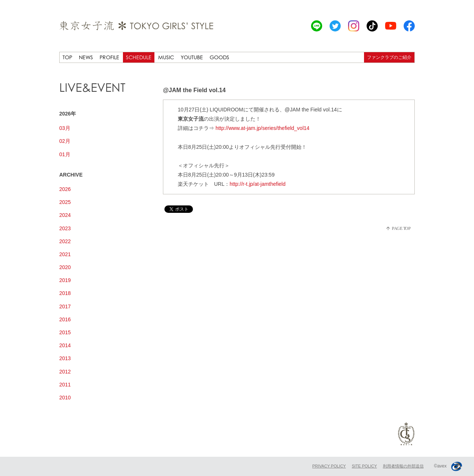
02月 (65, 141)
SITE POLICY (364, 466)
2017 (65, 306)
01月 (65, 154)
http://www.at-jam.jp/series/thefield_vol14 (263, 128)
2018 (65, 293)
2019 (65, 280)
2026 (65, 189)
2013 (65, 358)
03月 (65, 128)
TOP (67, 57)
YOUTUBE (192, 57)
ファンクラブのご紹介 (389, 57)
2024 (65, 215)
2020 (65, 267)
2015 (65, 332)
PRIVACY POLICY (329, 466)
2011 (65, 385)
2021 (65, 254)
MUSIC (166, 57)
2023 (65, 228)
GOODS (219, 57)
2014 (65, 345)
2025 (65, 202)
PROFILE (109, 57)
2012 (65, 372)
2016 (65, 319)
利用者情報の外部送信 (403, 466)
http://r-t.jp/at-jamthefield (258, 184)
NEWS (86, 57)
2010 (65, 398)
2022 (65, 241)
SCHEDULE (139, 57)
